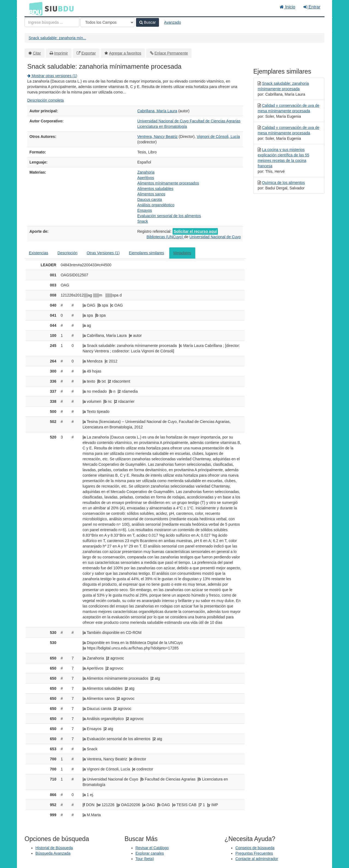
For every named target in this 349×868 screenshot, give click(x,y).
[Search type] (107, 22)
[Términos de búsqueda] (52, 22)
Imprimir (61, 53)
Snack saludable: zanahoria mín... (57, 38)
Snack (143, 221)
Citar (37, 53)
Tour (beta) (145, 859)
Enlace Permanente (171, 53)
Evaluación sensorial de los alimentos (169, 216)
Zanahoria (146, 172)
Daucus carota (150, 199)
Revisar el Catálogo (152, 848)
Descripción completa (46, 100)
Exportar (88, 53)
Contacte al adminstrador (257, 859)
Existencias (39, 253)
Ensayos (145, 210)
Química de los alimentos (283, 183)
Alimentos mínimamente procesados (168, 183)
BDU (34, 8)
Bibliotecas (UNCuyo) (165, 237)
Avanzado (173, 22)
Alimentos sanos (151, 194)
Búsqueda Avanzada (53, 853)
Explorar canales (150, 853)
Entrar (312, 7)
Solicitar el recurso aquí (195, 231)
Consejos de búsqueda (255, 848)
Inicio (288, 7)
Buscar (148, 22)
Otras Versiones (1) (103, 253)
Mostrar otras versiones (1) (52, 76)
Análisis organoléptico (156, 205)
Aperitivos (146, 178)
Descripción (67, 253)
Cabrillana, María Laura (157, 111)
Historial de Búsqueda (54, 848)
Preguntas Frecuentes (254, 853)
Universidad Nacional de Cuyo (215, 237)
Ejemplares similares (147, 253)
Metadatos (182, 253)
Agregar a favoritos (125, 53)
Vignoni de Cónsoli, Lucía (218, 137)
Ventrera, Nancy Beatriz (158, 137)
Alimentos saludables (155, 189)
